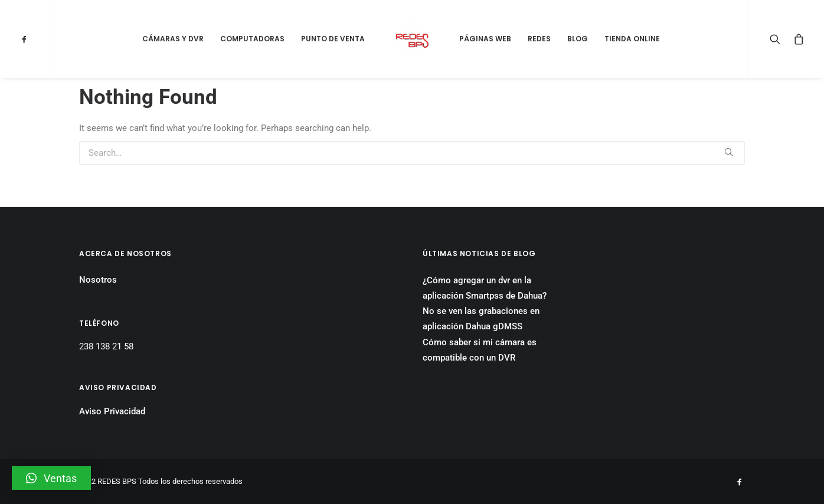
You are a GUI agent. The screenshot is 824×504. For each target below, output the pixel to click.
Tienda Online (632, 39)
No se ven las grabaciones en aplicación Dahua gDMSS (481, 319)
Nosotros (98, 280)
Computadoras (252, 39)
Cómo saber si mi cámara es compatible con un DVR (480, 350)
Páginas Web (485, 39)
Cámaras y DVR (173, 39)
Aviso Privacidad (112, 411)
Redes (539, 39)
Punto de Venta (333, 39)
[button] (51, 478)
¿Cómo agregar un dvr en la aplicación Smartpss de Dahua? (485, 288)
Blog (578, 39)
